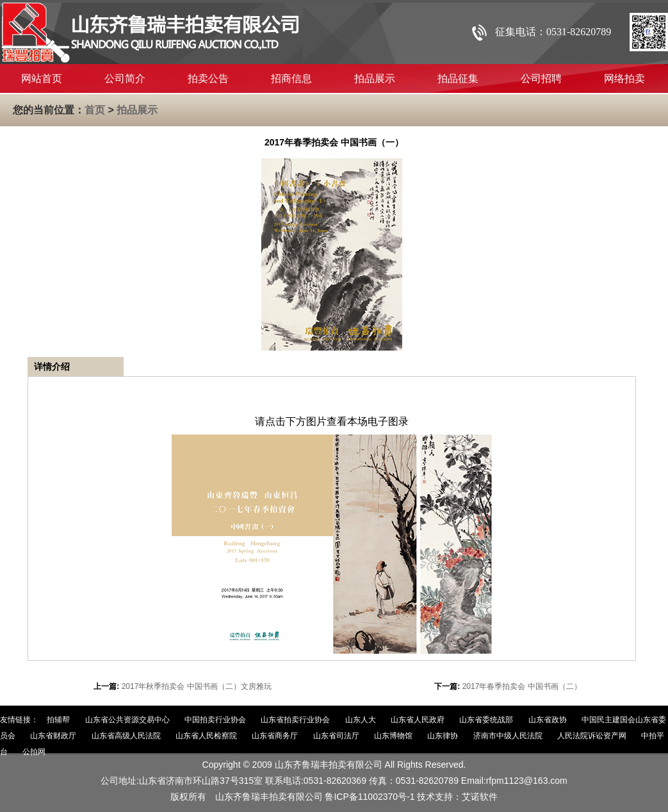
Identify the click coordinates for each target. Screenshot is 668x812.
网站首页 (42, 79)
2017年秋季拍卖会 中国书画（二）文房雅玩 (197, 686)
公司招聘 (541, 79)
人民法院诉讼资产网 (592, 736)
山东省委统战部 (486, 720)
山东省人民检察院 (206, 736)
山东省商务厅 (275, 736)
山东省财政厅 (53, 736)
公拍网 (34, 752)
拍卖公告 (208, 79)
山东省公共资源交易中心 (127, 720)
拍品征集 (458, 79)
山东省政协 (548, 720)
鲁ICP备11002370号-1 (370, 797)
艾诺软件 (480, 797)
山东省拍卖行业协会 (295, 720)
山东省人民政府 (418, 720)
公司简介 (125, 79)
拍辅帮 (58, 720)
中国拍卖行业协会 (215, 720)
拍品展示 (375, 79)
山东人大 (361, 720)
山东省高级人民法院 (126, 736)
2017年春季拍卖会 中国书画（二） (522, 686)
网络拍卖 (624, 79)
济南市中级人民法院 (508, 736)
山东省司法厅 (336, 736)
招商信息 (291, 79)
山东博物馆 (393, 736)
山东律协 (443, 736)
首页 (95, 110)
